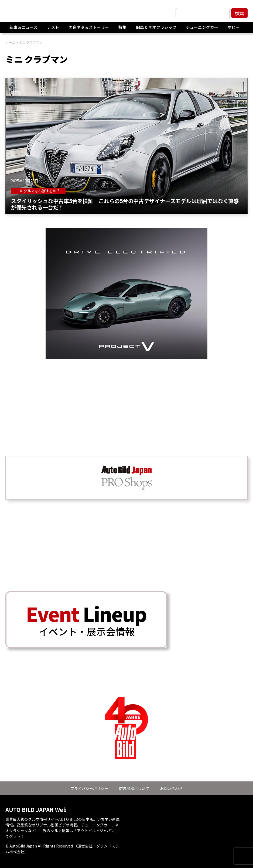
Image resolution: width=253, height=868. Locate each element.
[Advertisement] (127, 397)
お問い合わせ (171, 788)
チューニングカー (202, 30)
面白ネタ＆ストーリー (89, 30)
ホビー (234, 30)
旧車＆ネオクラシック (156, 30)
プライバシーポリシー (89, 788)
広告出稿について (134, 788)
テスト (53, 30)
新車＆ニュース (23, 30)
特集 (122, 30)
